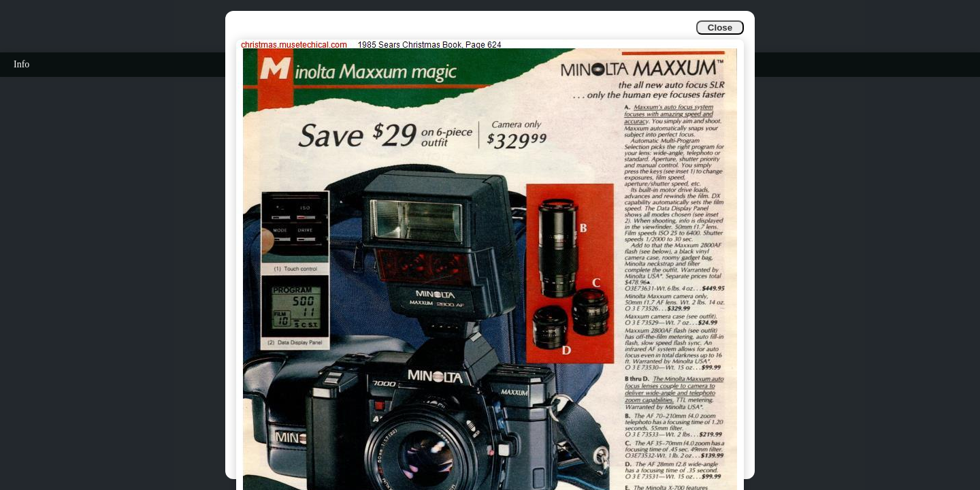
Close (720, 28)
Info (21, 64)
